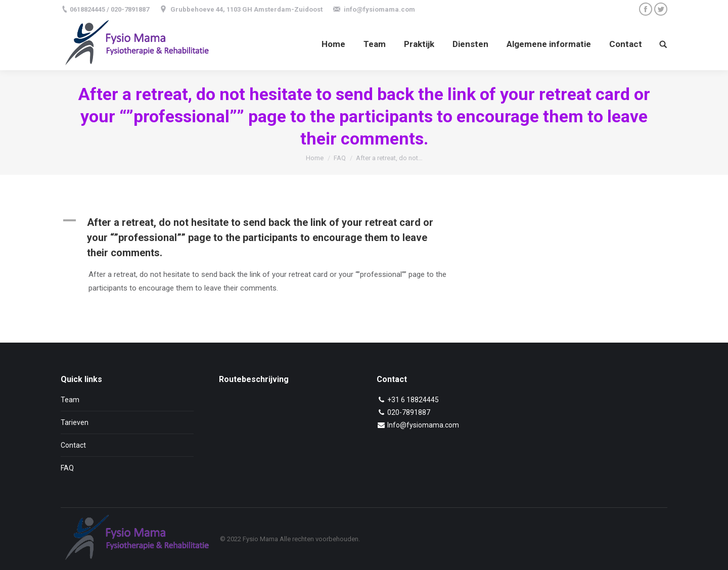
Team (70, 400)
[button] (269, 238)
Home (315, 158)
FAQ (340, 158)
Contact (73, 445)
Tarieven (75, 422)
